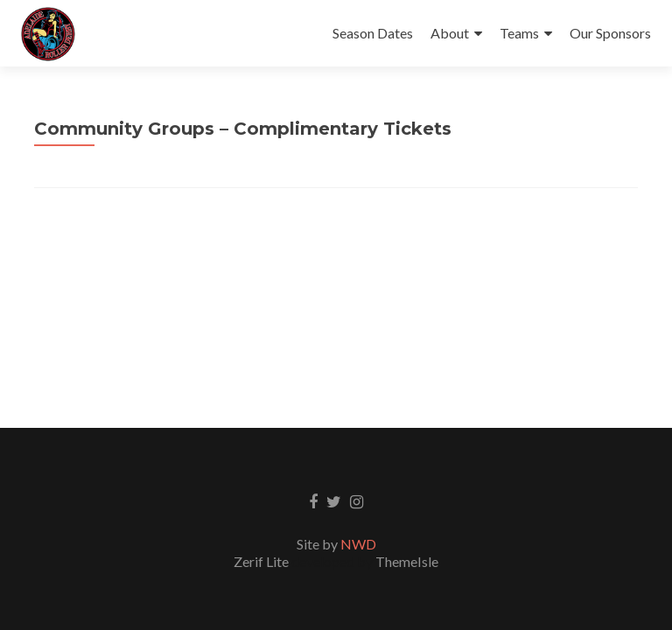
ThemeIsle (407, 561)
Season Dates (373, 33)
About (450, 33)
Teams (519, 33)
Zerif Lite (262, 561)
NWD (358, 544)
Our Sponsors (610, 33)
